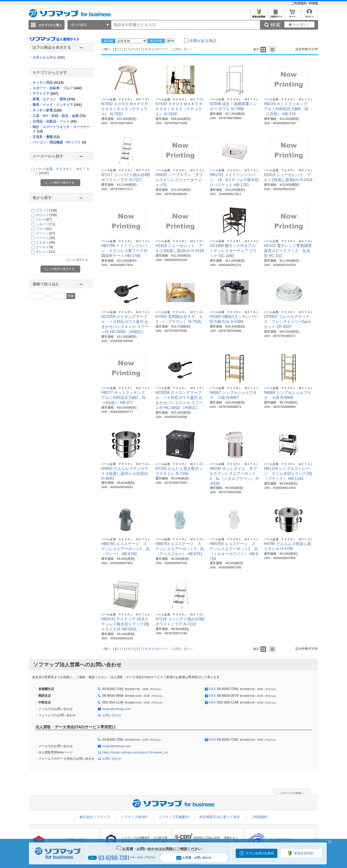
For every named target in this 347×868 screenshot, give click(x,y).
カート (292, 15)
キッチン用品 (48, 82)
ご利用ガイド (276, 15)
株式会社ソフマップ (95, 817)
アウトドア (45, 94)
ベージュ (45, 238)
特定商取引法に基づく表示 (220, 817)
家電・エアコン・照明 (54, 99)
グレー (44, 219)
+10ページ (161, 49)
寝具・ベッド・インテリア (57, 105)
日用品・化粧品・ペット (55, 121)
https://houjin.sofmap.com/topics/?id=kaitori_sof (135, 752)
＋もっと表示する (76, 260)
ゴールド (44, 247)
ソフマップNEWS (134, 817)
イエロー (45, 242)
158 (177, 49)
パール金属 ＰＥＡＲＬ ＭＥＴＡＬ (126, 99)
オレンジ (45, 252)
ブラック (46, 210)
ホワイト (46, 215)
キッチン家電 (47, 110)
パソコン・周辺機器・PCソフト (59, 142)
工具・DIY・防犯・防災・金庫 (59, 116)
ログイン (309, 15)
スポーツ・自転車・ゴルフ (57, 88)
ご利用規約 (299, 3)
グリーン (45, 233)
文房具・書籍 (46, 137)
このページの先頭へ (291, 793)
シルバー (45, 224)
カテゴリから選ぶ (50, 25)
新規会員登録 (259, 15)
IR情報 (313, 3)
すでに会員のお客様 (260, 853)
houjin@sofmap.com (117, 709)
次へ (187, 49)
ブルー (44, 229)
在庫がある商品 (49, 57)
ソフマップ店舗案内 (173, 817)
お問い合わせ (112, 715)
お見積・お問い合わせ (194, 858)
